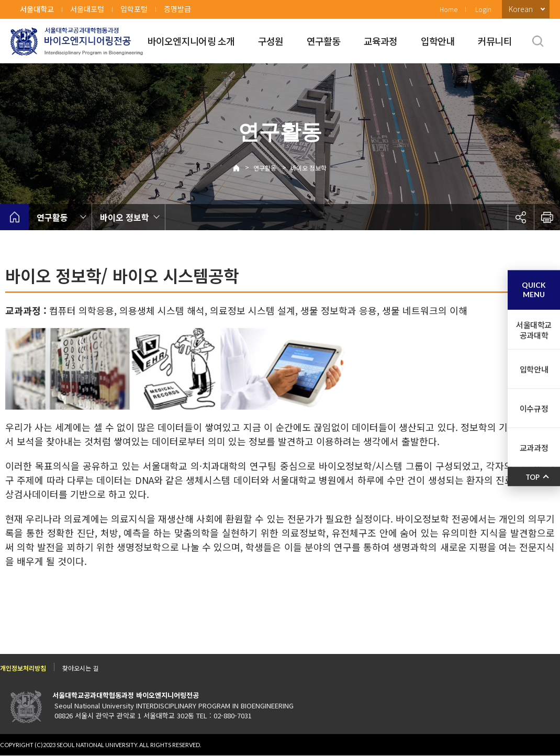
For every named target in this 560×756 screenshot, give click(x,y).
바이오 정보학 (309, 168)
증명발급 (177, 9)
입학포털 (134, 9)
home (14, 217)
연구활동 (324, 41)
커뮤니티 (495, 41)
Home (449, 9)
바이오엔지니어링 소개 (191, 41)
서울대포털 (87, 9)
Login (483, 9)
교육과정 (381, 41)
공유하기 (521, 217)
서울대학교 (37, 9)
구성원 (271, 41)
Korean (521, 9)
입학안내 (438, 41)
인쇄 (547, 217)
